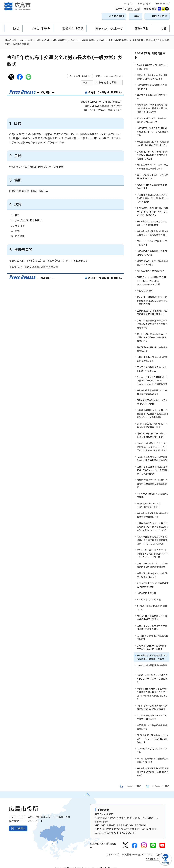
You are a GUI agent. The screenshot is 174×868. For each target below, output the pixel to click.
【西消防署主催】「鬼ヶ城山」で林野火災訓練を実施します (152, 421)
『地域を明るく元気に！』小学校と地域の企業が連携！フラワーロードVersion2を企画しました (152, 689)
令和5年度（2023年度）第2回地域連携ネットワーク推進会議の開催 (153, 127)
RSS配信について (155, 855)
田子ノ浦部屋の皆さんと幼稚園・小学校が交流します (153, 571)
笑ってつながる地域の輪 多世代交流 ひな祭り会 (152, 364)
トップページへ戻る (159, 782)
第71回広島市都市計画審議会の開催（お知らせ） (153, 756)
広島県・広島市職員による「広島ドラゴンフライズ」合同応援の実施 (152, 674)
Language (144, 4)
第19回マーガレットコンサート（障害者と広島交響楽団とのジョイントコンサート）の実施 (153, 549)
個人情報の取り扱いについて (137, 850)
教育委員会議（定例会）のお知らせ (152, 92)
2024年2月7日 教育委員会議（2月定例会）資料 (153, 580)
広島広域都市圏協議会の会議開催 (152, 663)
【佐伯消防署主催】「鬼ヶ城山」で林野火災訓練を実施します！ (152, 431)
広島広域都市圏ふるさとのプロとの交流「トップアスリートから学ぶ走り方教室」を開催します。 (152, 442)
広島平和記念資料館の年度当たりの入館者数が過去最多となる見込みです (152, 319)
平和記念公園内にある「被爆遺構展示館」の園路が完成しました (153, 139)
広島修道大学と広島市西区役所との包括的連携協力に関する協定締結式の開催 (152, 151)
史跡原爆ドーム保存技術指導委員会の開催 (152, 723)
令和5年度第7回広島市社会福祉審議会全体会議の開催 (153, 511)
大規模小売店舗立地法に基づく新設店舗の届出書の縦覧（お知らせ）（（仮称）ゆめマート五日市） (153, 522)
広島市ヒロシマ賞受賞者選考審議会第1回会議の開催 (152, 623)
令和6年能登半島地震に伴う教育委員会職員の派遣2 (152, 613)
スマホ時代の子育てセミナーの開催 (152, 746)
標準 (130, 9)
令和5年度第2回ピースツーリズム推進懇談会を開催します (153, 162)
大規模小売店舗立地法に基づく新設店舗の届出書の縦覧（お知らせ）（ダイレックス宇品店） (153, 409)
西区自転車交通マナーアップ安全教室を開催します (152, 713)
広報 (47, 40)
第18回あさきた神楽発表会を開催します (153, 633)
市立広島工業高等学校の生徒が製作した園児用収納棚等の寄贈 (152, 454)
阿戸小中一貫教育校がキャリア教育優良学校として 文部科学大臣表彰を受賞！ (153, 296)
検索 (137, 16)
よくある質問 (116, 16)
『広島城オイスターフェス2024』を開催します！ (149, 501)
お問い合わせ (159, 16)
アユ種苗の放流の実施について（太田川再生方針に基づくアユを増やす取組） (153, 194)
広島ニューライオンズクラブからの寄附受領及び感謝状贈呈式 (152, 561)
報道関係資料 (60, 40)
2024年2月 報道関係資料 (115, 40)
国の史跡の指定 (145, 286)
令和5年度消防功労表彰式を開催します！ (152, 82)
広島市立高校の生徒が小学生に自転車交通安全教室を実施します (152, 479)
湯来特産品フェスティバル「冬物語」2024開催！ (152, 258)
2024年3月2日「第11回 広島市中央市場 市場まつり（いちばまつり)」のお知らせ (153, 207)
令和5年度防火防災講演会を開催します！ (152, 182)
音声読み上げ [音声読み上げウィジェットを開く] (163, 4)
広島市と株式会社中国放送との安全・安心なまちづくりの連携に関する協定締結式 (153, 466)
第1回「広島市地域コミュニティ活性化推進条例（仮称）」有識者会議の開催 (152, 333)
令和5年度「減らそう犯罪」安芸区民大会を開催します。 (152, 219)
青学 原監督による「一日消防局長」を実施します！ (153, 172)
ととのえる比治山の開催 (149, 595)
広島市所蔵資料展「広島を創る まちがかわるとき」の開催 (153, 643)
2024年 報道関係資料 (84, 40)
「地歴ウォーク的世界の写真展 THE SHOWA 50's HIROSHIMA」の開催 (152, 276)
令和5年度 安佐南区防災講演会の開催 (153, 491)
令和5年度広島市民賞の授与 (151, 266)
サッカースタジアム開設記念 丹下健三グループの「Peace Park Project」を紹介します (152, 376)
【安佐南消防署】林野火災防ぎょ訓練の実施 (152, 63)
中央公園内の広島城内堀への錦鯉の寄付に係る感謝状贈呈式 (152, 703)
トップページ (26, 40)
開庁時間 (104, 805)
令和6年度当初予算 (147, 589)
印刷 (85, 83)
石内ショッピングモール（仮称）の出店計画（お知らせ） (152, 116)
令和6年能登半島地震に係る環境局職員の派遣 (152, 248)
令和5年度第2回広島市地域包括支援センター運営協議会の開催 (153, 229)
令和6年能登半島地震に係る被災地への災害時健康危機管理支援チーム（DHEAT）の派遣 (152, 536)
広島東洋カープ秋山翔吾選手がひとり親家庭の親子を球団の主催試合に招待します (152, 104)
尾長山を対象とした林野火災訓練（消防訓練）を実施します (152, 73)
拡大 (136, 9)
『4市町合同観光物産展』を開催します (152, 603)
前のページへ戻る (132, 782)
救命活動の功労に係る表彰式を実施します (152, 345)
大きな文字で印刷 (106, 83)
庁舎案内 (20, 824)
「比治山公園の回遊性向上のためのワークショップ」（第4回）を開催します (153, 734)
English (129, 4)
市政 (39, 40)
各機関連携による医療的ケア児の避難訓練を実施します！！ (152, 308)
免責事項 (160, 850)
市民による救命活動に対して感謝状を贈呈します (152, 354)
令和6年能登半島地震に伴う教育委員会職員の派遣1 (152, 388)
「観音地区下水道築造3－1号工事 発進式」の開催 (152, 398)
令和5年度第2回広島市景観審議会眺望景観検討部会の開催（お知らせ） (153, 768)
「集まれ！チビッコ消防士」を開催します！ (152, 239)
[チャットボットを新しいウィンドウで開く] (165, 865)
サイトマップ (113, 850)
